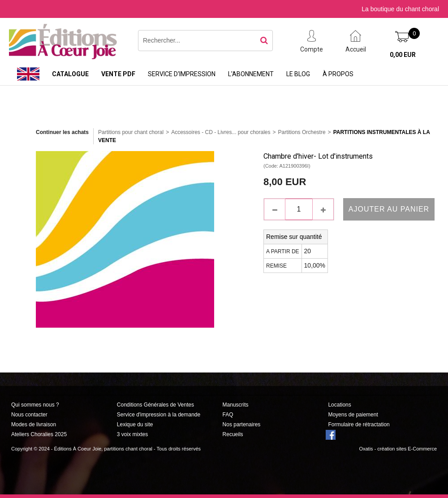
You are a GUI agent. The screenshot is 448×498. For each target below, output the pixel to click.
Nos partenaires (242, 424)
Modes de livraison (34, 424)
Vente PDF (118, 74)
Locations (339, 405)
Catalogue (70, 74)
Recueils (233, 434)
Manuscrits (236, 405)
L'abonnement (251, 74)
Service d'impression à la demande (159, 415)
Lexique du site (135, 424)
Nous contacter (29, 415)
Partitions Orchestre (302, 132)
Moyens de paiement (353, 415)
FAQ (228, 415)
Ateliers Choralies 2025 (39, 434)
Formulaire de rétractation (359, 424)
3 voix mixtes (132, 434)
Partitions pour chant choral (131, 132)
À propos (338, 74)
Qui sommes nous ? (35, 405)
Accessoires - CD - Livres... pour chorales (221, 132)
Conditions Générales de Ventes (155, 405)
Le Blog (298, 74)
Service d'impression (182, 74)
